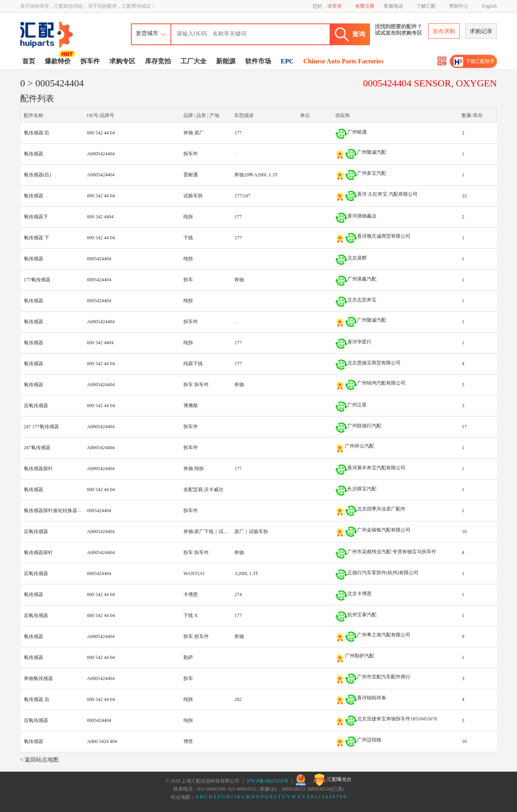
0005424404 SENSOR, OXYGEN (430, 83)
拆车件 (90, 61)
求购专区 (122, 61)
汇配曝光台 (332, 780)
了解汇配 (426, 6)
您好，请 (327, 6)
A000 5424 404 (102, 741)
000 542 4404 (100, 217)
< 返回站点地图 (39, 760)
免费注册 (365, 6)
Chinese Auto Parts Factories (344, 61)
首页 (29, 61)
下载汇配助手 (474, 62)
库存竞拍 (158, 61)
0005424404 (99, 259)
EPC (287, 61)
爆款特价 (59, 61)
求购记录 (481, 31)
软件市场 (258, 61)
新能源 (226, 61)
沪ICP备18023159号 (268, 781)
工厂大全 (193, 61)
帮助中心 (459, 6)
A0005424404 (101, 154)
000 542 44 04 (101, 133)
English (489, 6)
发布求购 (444, 31)
